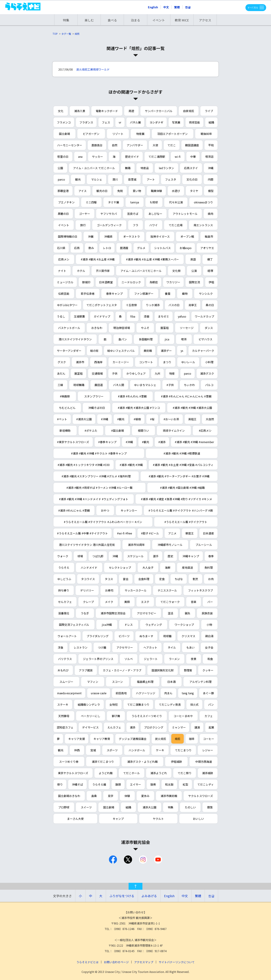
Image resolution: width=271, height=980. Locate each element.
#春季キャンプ (107, 442)
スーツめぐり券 (69, 762)
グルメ (141, 248)
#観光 (121, 419)
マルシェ (97, 179)
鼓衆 (153, 784)
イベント (159, 20)
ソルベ (129, 659)
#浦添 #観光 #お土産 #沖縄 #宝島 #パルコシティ (183, 465)
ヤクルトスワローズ (201, 796)
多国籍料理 (146, 339)
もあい (190, 647)
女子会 (209, 647)
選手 (156, 556)
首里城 (132, 179)
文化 (61, 111)
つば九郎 (98, 556)
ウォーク (63, 556)
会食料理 (144, 579)
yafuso (182, 316)
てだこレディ (206, 784)
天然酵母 (64, 716)
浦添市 (80, 362)
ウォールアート (67, 636)
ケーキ (160, 750)
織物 (185, 294)
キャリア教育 (102, 739)
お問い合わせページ (116, 962)
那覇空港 (63, 191)
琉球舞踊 (79, 385)
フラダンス (86, 122)
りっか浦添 (153, 305)
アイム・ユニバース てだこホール (94, 168)
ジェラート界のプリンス (98, 659)
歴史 (170, 556)
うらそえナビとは (87, 962)
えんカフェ (114, 727)
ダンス (209, 328)
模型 (211, 191)
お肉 (211, 579)
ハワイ (153, 225)
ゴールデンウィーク (109, 225)
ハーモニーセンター (70, 145)
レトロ (107, 248)
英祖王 (192, 419)
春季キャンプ (114, 294)
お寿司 (109, 590)
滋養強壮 (64, 613)
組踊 (211, 122)
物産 (172, 373)
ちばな (179, 579)
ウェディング (154, 625)
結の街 (94, 351)
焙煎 (77, 34)
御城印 (86, 282)
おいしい (198, 819)
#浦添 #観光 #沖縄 (131, 465)
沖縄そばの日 (97, 408)
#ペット (62, 419)
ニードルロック (131, 282)
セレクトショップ (120, 567)
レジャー (208, 750)
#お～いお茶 (171, 419)
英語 (193, 259)
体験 (127, 796)
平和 (211, 145)
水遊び (176, 191)
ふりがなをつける (122, 896)
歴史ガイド (132, 157)
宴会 (126, 579)
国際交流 (194, 282)
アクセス (205, 20)
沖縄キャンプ (191, 556)
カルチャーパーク (203, 351)
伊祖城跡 (176, 762)
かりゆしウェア (136, 373)
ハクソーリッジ (146, 693)
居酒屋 (124, 248)
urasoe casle (99, 693)
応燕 (77, 248)
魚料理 (209, 567)
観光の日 (102, 191)
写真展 (176, 122)
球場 (80, 556)
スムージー (66, 682)
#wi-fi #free (125, 533)
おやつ (105, 510)
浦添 (133, 727)
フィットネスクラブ (200, 590)
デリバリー (87, 590)
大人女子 (148, 567)
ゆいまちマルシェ (145, 385)
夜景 (194, 659)
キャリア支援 (77, 739)
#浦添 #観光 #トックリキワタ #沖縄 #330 (84, 465)
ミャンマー (179, 727)
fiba (133, 316)
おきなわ (97, 328)
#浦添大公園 (84, 419)
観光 (78, 179)
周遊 (131, 111)
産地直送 (188, 567)
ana (80, 157)
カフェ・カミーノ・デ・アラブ (122, 670)
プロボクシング (154, 727)
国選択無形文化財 (163, 670)
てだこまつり (183, 750)
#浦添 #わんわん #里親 (132, 396)
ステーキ (63, 704)
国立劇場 (64, 134)
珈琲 (192, 739)
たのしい (190, 807)
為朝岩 (154, 282)
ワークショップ (184, 625)
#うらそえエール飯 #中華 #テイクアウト (82, 533)
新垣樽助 (65, 431)
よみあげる (149, 896)
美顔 (127, 602)
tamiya (135, 202)
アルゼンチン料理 (200, 682)
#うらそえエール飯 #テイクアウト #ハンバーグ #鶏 (181, 510)
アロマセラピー (147, 613)
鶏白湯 (209, 636)
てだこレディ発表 (170, 704)
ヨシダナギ (156, 122)
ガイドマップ (102, 316)
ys (182, 351)
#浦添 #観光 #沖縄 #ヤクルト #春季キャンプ (99, 453)
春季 (211, 556)
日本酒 (171, 682)
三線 (60, 385)
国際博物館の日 (68, 236)
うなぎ (85, 613)
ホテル (81, 271)
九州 (157, 373)
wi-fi (178, 157)
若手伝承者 (88, 294)
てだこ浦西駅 (157, 157)
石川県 (61, 248)
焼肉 (211, 214)
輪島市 (209, 236)
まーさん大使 (75, 819)
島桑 (94, 796)
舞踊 (128, 168)
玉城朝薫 (79, 316)
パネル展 (135, 122)
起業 (211, 727)
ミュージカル (65, 282)
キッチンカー (129, 510)
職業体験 (156, 191)
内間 (211, 179)
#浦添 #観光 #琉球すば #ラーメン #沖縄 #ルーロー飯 (99, 488)
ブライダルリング (98, 636)
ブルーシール (204, 545)
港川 (115, 179)
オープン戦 (187, 236)
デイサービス (90, 727)
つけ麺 (102, 647)
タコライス (88, 579)
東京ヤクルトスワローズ (73, 773)
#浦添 (162, 442)
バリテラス (65, 659)
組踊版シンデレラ (89, 704)
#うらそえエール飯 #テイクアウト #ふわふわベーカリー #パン (103, 522)
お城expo (186, 248)
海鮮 (168, 567)
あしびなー (155, 214)
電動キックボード (107, 111)
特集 (66, 20)
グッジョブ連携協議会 (133, 739)
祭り (60, 784)
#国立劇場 (118, 431)
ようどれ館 (106, 773)
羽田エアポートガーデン (172, 134)
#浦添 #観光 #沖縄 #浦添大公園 (192, 408)
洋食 (60, 647)
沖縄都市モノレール (170, 545)
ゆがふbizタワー (67, 305)
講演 (197, 727)
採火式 (194, 704)
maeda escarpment (69, 693)
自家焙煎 (189, 111)
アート (151, 179)
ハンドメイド (89, 567)
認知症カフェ (65, 727)
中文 (166, 7)
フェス (106, 122)
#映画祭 (65, 396)
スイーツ (86, 807)
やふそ (145, 328)
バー (210, 602)
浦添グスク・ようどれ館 (142, 762)
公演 (194, 271)
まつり (167, 362)
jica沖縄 (107, 625)
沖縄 (211, 168)
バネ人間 (119, 385)
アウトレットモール (185, 214)
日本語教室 (106, 282)
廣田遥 (99, 385)
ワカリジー (173, 282)
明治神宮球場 (122, 328)
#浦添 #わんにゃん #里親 (74, 510)
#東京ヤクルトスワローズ (73, 442)
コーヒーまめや (183, 716)
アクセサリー (125, 647)
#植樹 (137, 419)
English (153, 7)
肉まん (168, 693)
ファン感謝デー (144, 294)
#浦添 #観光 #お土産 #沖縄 (98, 259)
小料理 (209, 362)
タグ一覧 (66, 34)
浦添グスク (207, 373)
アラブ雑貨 (86, 670)
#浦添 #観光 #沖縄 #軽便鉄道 (182, 453)
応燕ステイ (191, 168)
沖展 (91, 236)
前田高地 (121, 693)
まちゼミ (163, 316)
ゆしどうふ (64, 579)
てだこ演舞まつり (138, 704)
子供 (115, 373)
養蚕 (168, 294)
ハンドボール (137, 750)
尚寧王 (193, 305)
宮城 (93, 750)
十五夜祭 (131, 305)
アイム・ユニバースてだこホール (141, 271)
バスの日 (174, 305)
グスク (62, 362)
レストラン (81, 647)
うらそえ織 (99, 784)
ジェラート (151, 659)
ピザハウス (205, 339)
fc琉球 (154, 202)
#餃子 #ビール (150, 533)
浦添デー (166, 351)
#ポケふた (91, 431)
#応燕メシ (205, 431)
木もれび (63, 670)
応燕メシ (64, 259)
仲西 (77, 750)
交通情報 (97, 373)
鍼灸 (188, 613)
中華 (193, 157)
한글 (188, 7)
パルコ (209, 385)
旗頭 (118, 784)
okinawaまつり (203, 202)
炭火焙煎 (161, 739)
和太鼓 (169, 784)
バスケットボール (69, 328)
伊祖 (211, 282)
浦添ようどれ (159, 773)
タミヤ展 (114, 202)
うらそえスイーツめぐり (147, 716)
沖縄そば (77, 784)
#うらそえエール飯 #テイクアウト (186, 522)
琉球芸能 (194, 122)
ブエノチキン (66, 202)
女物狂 (114, 704)
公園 (60, 168)
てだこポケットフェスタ (102, 305)
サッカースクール (136, 590)
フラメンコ (64, 122)
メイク (109, 602)
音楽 (194, 602)
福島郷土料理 (145, 682)
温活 (170, 613)
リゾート (118, 134)
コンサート (146, 362)
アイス (83, 191)
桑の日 (210, 305)
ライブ (209, 111)
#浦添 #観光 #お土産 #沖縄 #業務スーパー (152, 259)
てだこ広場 (176, 225)
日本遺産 (208, 533)
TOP (55, 34)
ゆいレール (188, 362)
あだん (61, 373)
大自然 (210, 419)
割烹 (195, 579)
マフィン (93, 682)
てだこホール (132, 773)
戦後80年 (206, 134)
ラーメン (174, 659)
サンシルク (206, 294)
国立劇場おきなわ (69, 796)
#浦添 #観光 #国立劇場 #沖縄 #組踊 (182, 488)
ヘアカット (150, 647)
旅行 (83, 225)
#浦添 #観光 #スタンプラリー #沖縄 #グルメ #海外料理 (96, 476)
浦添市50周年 (136, 545)
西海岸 (98, 362)
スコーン (117, 682)
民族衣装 (207, 613)
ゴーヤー (85, 214)
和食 (210, 659)
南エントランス (203, 225)
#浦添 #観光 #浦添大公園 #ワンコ (139, 408)
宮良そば (133, 214)
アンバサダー (135, 145)
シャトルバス (162, 248)
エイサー (135, 784)
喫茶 (184, 339)
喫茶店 (209, 157)
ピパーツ (124, 636)
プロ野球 (64, 807)
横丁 (210, 259)
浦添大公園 (149, 807)
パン (211, 704)
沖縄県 (108, 236)
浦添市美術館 (169, 796)
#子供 (170, 385)
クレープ (88, 602)
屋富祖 (165, 328)
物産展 (140, 134)
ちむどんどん (67, 408)
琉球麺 (167, 636)
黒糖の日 (63, 214)
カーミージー (121, 362)
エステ (145, 602)
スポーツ (112, 750)
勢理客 (188, 670)
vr (120, 122)
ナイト (62, 271)
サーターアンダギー (69, 351)
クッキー (208, 670)
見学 (111, 796)
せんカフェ (65, 602)
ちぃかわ (189, 385)
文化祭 (176, 271)
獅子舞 (116, 716)
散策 (210, 807)
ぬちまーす (146, 636)
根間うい (143, 431)
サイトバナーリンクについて (177, 962)
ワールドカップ (204, 316)
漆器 (147, 316)
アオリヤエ (207, 248)
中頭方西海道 (204, 762)
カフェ (209, 716)
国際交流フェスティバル (74, 625)
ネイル (172, 647)
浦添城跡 (208, 773)
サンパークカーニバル (159, 111)
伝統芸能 (64, 294)
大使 (155, 145)
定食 (162, 579)
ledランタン (166, 168)
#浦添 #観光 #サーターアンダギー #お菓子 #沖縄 (179, 476)
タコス (109, 579)
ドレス (129, 625)
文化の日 (192, 179)
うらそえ (64, 567)
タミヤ (194, 191)
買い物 (137, 191)
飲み (91, 248)
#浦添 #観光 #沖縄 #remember (194, 442)
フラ (135, 225)
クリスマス (188, 636)
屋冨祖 (78, 373)
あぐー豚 (208, 693)
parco (61, 179)
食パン (123, 339)
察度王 (190, 533)
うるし (61, 316)
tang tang (188, 693)
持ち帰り (64, 590)
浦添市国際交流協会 (113, 613)
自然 (115, 145)
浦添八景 (80, 111)
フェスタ (171, 179)
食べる (112, 20)
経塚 (210, 271)
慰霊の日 (63, 157)
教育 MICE (182, 20)
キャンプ (118, 819)
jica (167, 339)
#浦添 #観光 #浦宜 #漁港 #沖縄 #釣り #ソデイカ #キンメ (176, 499)
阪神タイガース (160, 236)
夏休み (145, 796)
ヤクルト (158, 819)
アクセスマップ (144, 962)
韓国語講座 (192, 145)
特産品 (145, 168)
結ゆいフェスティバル (121, 351)
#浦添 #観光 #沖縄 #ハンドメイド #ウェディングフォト (94, 499)
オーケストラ (132, 236)
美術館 (148, 351)
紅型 (185, 784)
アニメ (172, 533)
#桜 (152, 419)
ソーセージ (187, 328)
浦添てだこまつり (103, 762)
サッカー (97, 157)
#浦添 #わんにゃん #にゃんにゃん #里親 (186, 396)
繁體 (177, 7)
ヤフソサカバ (109, 214)
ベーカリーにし (91, 716)
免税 (120, 191)
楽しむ (89, 20)
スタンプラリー (94, 396)
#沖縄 (105, 419)
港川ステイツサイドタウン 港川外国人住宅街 (87, 545)
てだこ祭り (185, 773)
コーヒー (209, 739)
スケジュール (135, 556)
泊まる (135, 20)
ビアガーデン (91, 134)
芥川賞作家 (103, 271)
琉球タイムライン (174, 431)
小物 (209, 625)
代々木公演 (176, 202)
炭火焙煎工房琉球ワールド (93, 69)
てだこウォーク (170, 602)
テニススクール (167, 590)
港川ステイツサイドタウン (75, 339)
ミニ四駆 (91, 202)
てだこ (172, 145)
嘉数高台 (97, 145)
